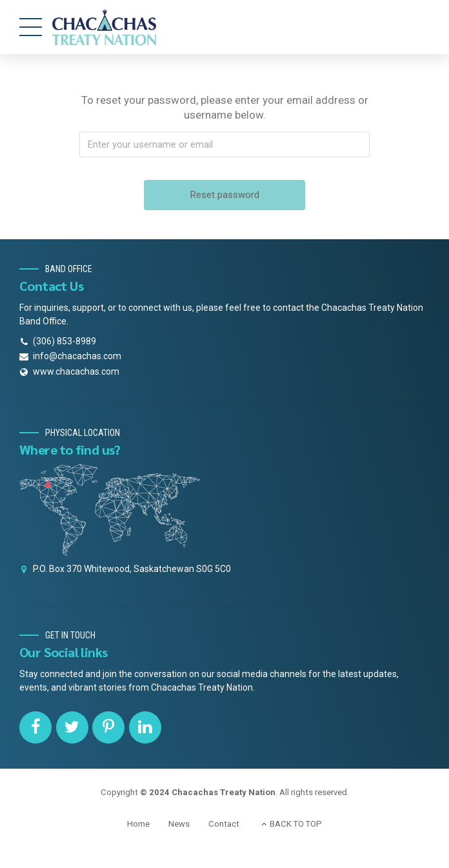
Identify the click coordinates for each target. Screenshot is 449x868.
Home (138, 824)
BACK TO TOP (296, 824)
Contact (224, 824)
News (179, 824)
